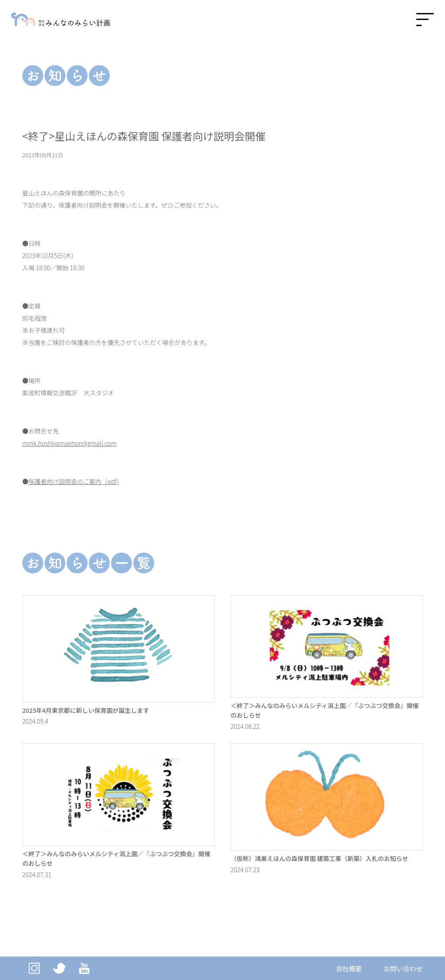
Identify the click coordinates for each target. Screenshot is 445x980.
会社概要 (349, 968)
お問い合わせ (403, 968)
